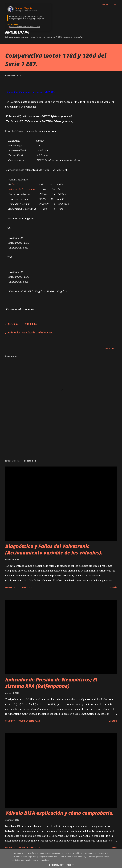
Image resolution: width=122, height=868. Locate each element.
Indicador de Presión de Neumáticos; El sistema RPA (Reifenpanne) (51, 683)
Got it (70, 865)
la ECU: (16, 184)
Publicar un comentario (29, 721)
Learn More (57, 865)
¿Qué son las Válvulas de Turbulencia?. (29, 332)
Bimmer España (17, 32)
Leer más (113, 587)
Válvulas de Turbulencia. (22, 189)
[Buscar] (105, 4)
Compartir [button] (109, 349)
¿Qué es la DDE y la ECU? (21, 324)
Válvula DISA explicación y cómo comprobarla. (59, 813)
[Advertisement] (61, 439)
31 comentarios (25, 587)
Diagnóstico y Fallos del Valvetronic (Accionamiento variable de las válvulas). (54, 549)
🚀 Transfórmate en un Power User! (24, 27)
